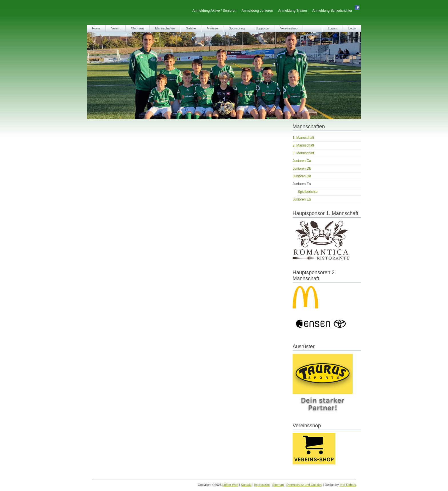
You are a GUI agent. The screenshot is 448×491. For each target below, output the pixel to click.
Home (96, 28)
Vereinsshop (289, 28)
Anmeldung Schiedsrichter (332, 11)
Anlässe (212, 28)
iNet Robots (348, 485)
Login (352, 28)
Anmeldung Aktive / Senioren (214, 11)
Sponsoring (237, 28)
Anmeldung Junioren (257, 11)
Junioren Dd (302, 176)
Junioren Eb (302, 199)
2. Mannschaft (303, 145)
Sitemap (278, 485)
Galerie (191, 28)
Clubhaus (138, 28)
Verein (116, 28)
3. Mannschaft (303, 153)
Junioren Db (302, 169)
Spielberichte (308, 192)
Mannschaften (165, 28)
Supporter (262, 28)
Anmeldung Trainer (293, 11)
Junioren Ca (302, 161)
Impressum (262, 485)
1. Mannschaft (303, 138)
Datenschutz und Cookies (304, 485)
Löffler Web (230, 485)
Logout (333, 28)
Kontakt (246, 485)
